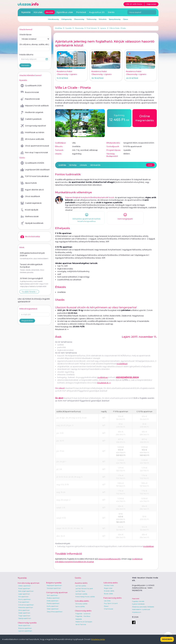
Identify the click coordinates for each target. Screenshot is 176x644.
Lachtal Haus (80, 591)
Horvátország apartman (29, 583)
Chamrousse (109, 609)
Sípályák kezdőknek (32, 223)
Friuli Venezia (92, 28)
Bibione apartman (25, 628)
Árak (150, 165)
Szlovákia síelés (82, 601)
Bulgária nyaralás (54, 583)
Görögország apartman (57, 592)
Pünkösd (81, 12)
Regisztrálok (27, 321)
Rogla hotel (108, 588)
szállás (62, 165)
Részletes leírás (98, 639)
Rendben (167, 639)
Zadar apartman (24, 613)
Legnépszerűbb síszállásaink (35, 170)
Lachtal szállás (81, 586)
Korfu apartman (53, 606)
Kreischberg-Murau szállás (85, 597)
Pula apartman (24, 602)
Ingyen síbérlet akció (32, 190)
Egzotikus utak (65, 12)
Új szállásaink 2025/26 (32, 163)
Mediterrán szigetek (32, 112)
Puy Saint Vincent (111, 603)
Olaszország (79, 28)
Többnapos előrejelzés (80, 112)
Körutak (38, 12)
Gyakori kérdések (138, 604)
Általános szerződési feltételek (143, 607)
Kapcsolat (136, 599)
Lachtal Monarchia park (84, 589)
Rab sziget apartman (26, 591)
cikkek (83, 165)
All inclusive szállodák (32, 139)
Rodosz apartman (53, 598)
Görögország (66, 19)
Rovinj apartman (24, 599)
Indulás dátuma (26, 55)
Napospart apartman (54, 585)
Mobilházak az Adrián (32, 132)
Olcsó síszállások (30, 196)
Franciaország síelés (112, 598)
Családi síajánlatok (31, 203)
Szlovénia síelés (111, 583)
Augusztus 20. (97, 12)
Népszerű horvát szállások (35, 106)
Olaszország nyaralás (27, 623)
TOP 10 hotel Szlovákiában (35, 176)
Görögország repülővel (33, 126)
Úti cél (34, 44)
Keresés (25, 65)
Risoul (106, 606)
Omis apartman (24, 610)
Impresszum (137, 612)
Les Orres (107, 601)
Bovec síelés (108, 594)
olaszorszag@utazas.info (110, 559)
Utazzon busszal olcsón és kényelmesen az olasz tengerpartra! (96, 307)
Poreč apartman (24, 589)
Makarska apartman (26, 607)
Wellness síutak (30, 217)
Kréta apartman (53, 601)
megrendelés (145, 118)
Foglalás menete (138, 601)
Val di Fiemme (81, 624)
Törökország (91, 19)
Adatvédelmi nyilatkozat (141, 609)
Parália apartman (53, 603)
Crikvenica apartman (26, 605)
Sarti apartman (52, 595)
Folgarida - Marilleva (83, 616)
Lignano (103, 28)
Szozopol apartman (54, 588)
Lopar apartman (24, 594)
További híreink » (29, 292)
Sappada (79, 619)
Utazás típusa (25, 34)
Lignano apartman (25, 631)
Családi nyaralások (31, 119)
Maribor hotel (109, 585)
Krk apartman (23, 597)
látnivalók (95, 165)
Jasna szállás (80, 606)
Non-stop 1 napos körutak (34, 153)
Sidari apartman (53, 609)
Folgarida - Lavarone (83, 614)
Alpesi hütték (29, 183)
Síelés (111, 12)
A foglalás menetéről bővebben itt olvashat (75, 562)
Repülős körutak (30, 99)
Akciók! (50, 12)
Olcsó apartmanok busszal (35, 146)
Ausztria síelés (81, 583)
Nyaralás (68, 28)
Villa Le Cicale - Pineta (117, 28)
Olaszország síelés (83, 611)
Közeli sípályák (29, 210)
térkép (73, 165)
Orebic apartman (24, 586)
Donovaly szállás (81, 604)
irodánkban (103, 377)
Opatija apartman (25, 618)
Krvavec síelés (109, 591)
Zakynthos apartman (55, 612)
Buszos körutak (30, 92)
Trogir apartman (24, 616)
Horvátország (53, 19)
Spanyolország (115, 19)
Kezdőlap (59, 28)
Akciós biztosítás (30, 237)
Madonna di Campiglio (84, 622)
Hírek (22, 247)
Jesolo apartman (24, 625)
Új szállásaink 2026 (31, 86)
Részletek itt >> (62, 329)
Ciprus (125, 19)
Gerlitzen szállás (81, 594)
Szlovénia (103, 19)
